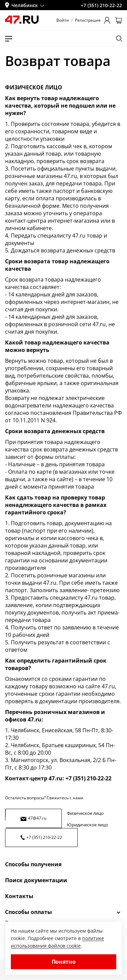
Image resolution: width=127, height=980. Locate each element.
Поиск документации (36, 880)
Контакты (19, 896)
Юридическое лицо (87, 825)
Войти (63, 20)
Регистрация (88, 20)
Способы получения (33, 864)
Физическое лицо (85, 813)
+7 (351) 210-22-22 (41, 837)
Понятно (64, 962)
